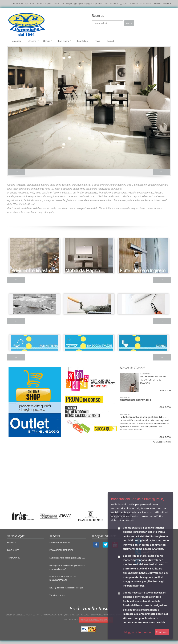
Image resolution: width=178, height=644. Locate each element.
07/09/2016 (125, 397)
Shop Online (82, 41)
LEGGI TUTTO (165, 391)
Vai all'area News (57, 595)
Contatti (110, 41)
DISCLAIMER (13, 550)
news (97, 41)
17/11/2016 (145, 374)
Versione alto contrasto (141, 4)
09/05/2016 (125, 414)
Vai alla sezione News (162, 442)
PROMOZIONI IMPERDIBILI (135, 400)
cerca (129, 23)
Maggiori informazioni (138, 632)
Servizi (48, 41)
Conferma (162, 632)
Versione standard (162, 4)
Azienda (34, 41)
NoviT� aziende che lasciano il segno (66, 588)
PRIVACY (12, 543)
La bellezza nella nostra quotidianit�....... (143, 417)
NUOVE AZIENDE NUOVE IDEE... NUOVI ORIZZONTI (65, 578)
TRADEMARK (13, 558)
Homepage (16, 41)
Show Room (64, 41)
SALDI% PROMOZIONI (153, 377)
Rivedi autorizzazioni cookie (96, 620)
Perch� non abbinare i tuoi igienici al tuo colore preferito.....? (67, 567)
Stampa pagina (44, 4)
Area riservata (111, 4)
